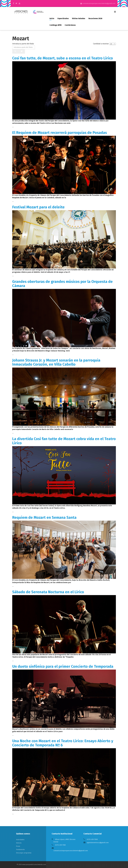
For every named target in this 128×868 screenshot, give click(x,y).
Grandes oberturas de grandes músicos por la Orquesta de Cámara (62, 284)
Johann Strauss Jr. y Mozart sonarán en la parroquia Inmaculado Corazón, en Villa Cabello (56, 362)
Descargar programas (24, 853)
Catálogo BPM (55, 25)
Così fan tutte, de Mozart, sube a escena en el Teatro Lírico (63, 58)
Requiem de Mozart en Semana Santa (44, 517)
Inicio (52, 18)
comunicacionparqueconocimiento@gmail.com (99, 3)
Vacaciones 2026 (95, 18)
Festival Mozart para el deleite (38, 207)
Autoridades (20, 840)
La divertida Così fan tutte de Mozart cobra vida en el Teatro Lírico (64, 441)
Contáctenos (70, 25)
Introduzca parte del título (23, 44)
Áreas (18, 846)
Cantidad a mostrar (101, 44)
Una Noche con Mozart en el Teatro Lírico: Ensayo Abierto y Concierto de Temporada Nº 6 (63, 743)
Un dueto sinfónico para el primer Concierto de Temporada (63, 666)
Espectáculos (63, 18)
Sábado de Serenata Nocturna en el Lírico (48, 592)
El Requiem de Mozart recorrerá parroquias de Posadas (60, 133)
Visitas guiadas (79, 18)
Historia (19, 843)
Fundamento (20, 850)
